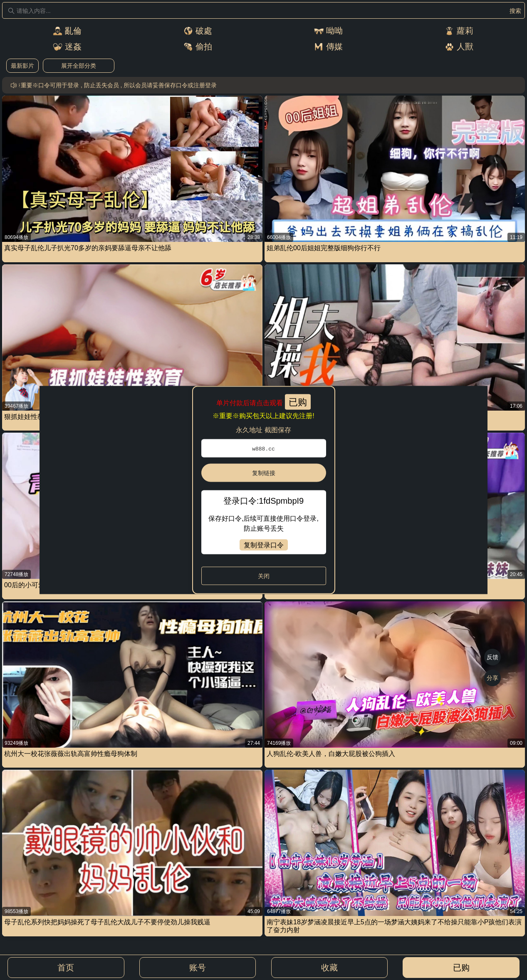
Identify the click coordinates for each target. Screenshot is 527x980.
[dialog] (263, 490)
